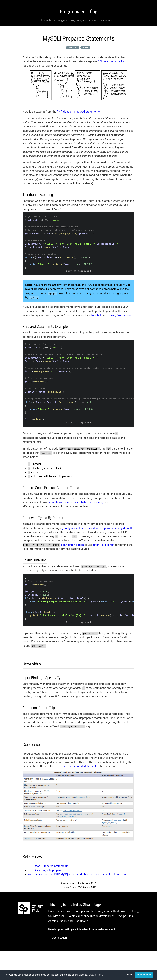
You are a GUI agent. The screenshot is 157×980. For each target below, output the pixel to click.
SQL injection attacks (111, 61)
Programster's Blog (78, 11)
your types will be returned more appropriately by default (97, 528)
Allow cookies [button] (144, 975)
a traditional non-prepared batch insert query (76, 502)
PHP (85, 47)
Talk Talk (96, 315)
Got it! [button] (129, 975)
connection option (73, 545)
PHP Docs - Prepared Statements (48, 866)
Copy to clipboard (78, 271)
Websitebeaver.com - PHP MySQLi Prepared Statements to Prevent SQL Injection (77, 874)
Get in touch (59, 938)
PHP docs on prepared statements (78, 112)
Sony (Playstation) (119, 315)
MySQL (73, 47)
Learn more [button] (96, 975)
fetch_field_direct (104, 545)
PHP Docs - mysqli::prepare (45, 870)
